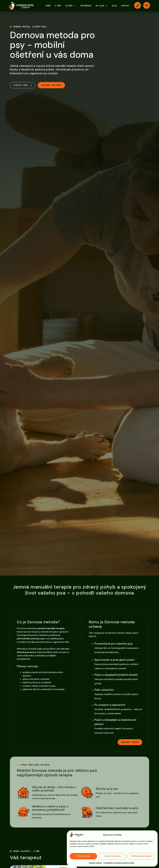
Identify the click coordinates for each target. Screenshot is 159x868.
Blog (114, 6)
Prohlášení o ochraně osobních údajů (119, 863)
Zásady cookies (95, 863)
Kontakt (125, 6)
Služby (71, 6)
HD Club (102, 6)
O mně (58, 6)
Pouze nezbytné (112, 856)
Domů (48, 6)
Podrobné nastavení (141, 856)
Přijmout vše (83, 856)
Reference (86, 6)
